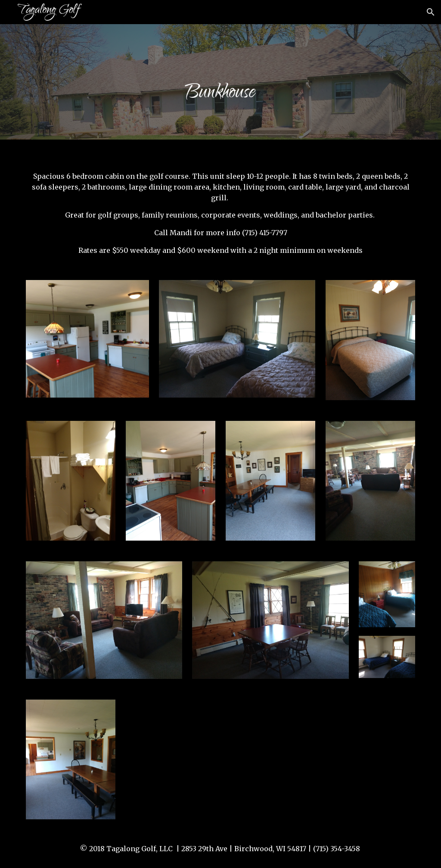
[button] (431, 12)
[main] (221, 205)
